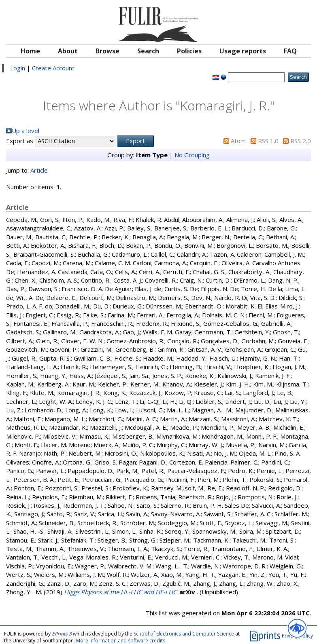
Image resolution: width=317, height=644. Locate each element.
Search (148, 51)
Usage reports (243, 51)
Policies (189, 51)
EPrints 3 (62, 634)
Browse (107, 51)
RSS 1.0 (268, 141)
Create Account (53, 68)
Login (18, 68)
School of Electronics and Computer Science (184, 634)
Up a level (26, 131)
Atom (238, 141)
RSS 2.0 (301, 141)
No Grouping (192, 155)
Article (39, 170)
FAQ (290, 51)
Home (30, 51)
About (68, 51)
